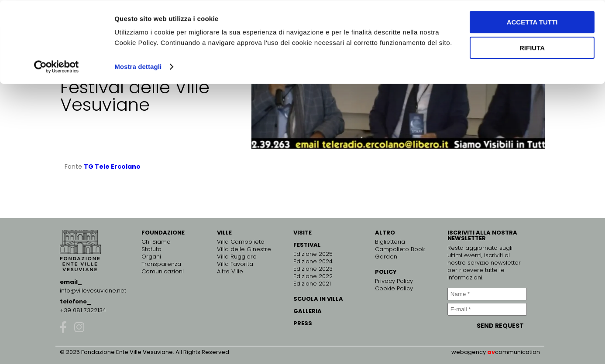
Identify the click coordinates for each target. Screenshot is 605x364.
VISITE (302, 233)
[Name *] (487, 294)
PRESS (303, 323)
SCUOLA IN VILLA (318, 299)
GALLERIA (308, 311)
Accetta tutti (532, 22)
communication (517, 352)
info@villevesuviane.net (93, 291)
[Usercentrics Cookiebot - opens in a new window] (57, 66)
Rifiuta (532, 47)
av (491, 352)
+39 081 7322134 (83, 310)
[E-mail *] (487, 309)
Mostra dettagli (138, 66)
